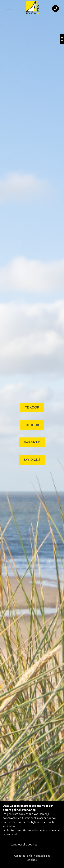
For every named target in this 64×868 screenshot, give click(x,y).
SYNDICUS (32, 460)
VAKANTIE (32, 442)
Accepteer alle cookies (23, 844)
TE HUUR (32, 425)
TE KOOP (32, 407)
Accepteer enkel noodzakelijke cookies (32, 858)
